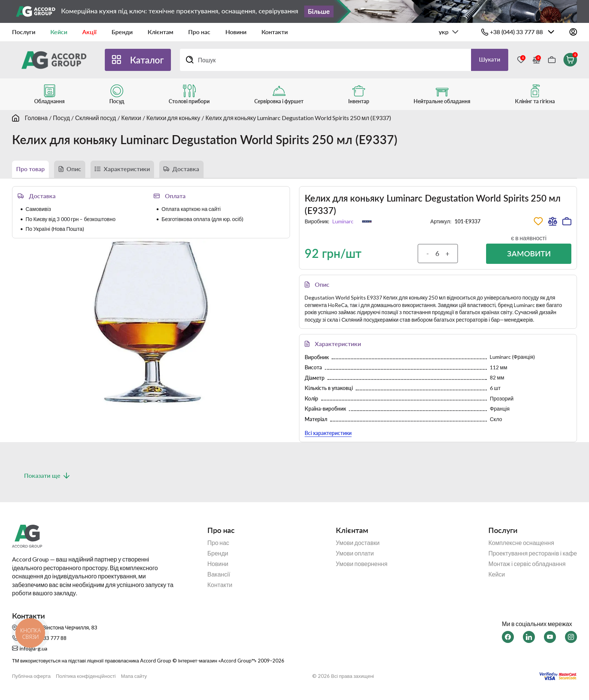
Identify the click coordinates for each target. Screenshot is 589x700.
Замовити (529, 258)
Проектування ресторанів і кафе (533, 559)
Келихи (131, 118)
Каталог (147, 60)
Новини (236, 32)
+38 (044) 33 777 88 (516, 32)
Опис (81, 170)
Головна (36, 118)
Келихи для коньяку (173, 118)
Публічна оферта (31, 681)
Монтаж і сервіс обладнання (527, 569)
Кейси (59, 32)
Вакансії (219, 580)
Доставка (207, 170)
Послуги (24, 32)
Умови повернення (362, 569)
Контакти (275, 32)
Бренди (122, 32)
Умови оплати (355, 559)
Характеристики (141, 170)
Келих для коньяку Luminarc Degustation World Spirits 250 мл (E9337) (298, 118)
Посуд (61, 118)
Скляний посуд (96, 118)
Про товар (33, 170)
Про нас (199, 32)
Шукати (488, 59)
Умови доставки (358, 548)
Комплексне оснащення (521, 548)
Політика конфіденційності (86, 681)
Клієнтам (160, 32)
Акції (89, 32)
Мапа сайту (134, 681)
